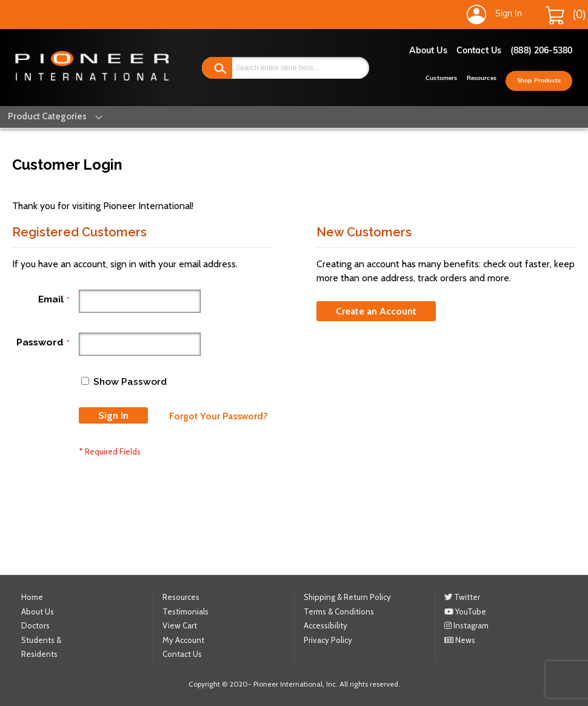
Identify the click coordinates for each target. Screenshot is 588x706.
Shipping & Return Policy (347, 597)
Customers (441, 78)
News (460, 639)
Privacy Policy (328, 639)
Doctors (35, 625)
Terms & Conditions (339, 611)
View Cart (180, 625)
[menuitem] (47, 117)
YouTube (465, 611)
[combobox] (286, 68)
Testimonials (185, 611)
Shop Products (539, 81)
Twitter (462, 597)
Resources (482, 78)
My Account (183, 639)
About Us (428, 51)
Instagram (466, 625)
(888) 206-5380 (541, 51)
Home (32, 597)
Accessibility (326, 625)
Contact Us (479, 51)
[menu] (47, 117)
